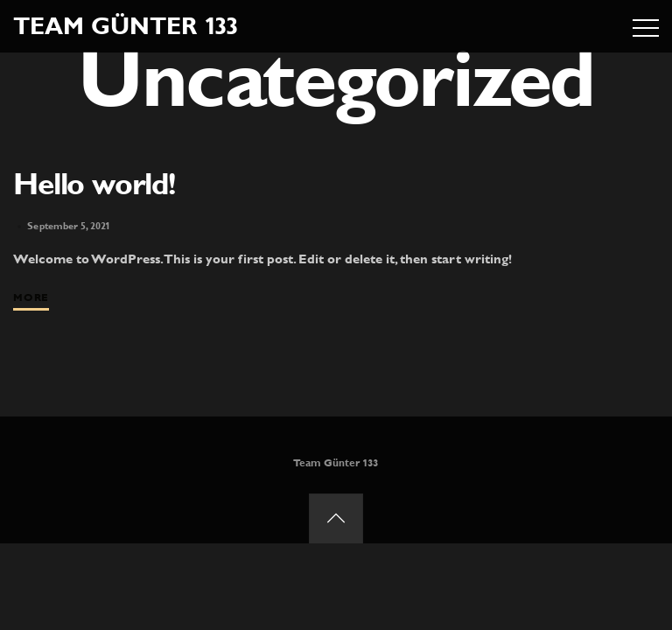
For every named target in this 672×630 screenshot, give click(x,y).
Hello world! (94, 184)
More (31, 297)
